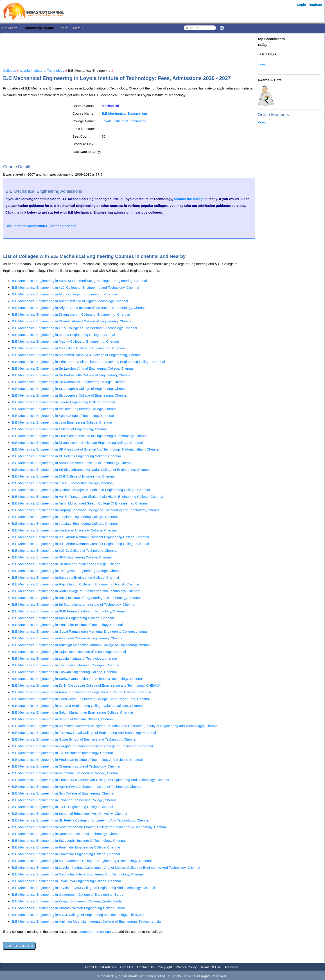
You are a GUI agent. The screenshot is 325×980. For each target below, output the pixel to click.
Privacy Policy (186, 967)
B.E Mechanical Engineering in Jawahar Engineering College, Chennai (65, 800)
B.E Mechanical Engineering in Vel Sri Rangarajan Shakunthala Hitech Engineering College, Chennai (87, 497)
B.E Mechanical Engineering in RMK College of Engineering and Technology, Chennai (76, 591)
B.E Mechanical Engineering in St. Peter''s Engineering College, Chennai (66, 456)
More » (78, 28)
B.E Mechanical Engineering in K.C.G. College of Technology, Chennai (65, 550)
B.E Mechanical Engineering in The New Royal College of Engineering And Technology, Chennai (84, 733)
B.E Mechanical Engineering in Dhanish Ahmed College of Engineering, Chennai (72, 321)
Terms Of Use (211, 967)
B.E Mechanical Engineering (124, 113)
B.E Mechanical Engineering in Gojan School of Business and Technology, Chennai (74, 739)
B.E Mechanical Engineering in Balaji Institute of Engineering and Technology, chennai (76, 598)
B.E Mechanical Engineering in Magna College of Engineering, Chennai (65, 341)
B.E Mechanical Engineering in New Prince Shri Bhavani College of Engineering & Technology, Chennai (89, 827)
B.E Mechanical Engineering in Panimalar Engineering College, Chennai (66, 847)
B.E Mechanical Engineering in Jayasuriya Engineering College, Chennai (66, 881)
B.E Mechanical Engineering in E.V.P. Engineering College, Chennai (63, 483)
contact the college (189, 199)
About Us (126, 967)
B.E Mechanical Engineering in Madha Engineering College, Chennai (63, 335)
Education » (11, 28)
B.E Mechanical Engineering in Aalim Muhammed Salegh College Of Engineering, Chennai (80, 503)
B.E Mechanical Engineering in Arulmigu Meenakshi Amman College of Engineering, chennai (81, 645)
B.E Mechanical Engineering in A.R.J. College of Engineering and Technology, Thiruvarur (78, 915)
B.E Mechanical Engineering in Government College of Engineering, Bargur (68, 894)
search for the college (95, 932)
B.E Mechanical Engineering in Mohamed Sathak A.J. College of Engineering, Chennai (77, 355)
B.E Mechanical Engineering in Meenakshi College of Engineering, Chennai (68, 348)
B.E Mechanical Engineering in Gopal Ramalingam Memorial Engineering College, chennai (80, 631)
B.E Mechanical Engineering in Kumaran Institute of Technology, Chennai (67, 834)
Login (301, 5)
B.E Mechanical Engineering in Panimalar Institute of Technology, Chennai (67, 625)
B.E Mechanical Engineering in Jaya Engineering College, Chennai (62, 422)
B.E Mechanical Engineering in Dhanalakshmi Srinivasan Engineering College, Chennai (77, 443)
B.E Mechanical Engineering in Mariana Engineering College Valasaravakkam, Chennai (77, 706)
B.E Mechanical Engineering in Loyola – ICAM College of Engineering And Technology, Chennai (84, 888)
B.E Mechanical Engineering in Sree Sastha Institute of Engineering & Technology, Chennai (80, 436)
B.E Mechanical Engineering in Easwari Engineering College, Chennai (64, 672)
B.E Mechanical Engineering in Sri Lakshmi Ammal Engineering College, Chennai (73, 368)
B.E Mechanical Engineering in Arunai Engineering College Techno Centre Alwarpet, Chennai (81, 692)
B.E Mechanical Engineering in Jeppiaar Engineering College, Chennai (65, 517)
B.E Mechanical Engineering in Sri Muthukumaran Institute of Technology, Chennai (73, 604)
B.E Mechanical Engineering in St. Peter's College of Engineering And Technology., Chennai (81, 820)
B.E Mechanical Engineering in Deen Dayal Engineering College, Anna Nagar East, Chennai (81, 699)
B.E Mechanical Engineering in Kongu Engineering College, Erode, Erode (67, 901)
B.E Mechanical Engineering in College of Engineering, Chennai (60, 429)
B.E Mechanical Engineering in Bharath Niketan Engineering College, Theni (68, 908)
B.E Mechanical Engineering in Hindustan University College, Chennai (64, 530)
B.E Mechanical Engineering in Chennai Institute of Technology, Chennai (66, 766)
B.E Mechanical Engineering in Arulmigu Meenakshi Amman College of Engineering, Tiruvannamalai (87, 921)
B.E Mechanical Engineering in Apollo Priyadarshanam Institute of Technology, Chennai (77, 787)
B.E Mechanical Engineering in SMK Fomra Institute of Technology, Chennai (69, 611)
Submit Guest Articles (100, 967)
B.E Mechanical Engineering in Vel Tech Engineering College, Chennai (65, 409)
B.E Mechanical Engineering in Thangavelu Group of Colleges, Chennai (65, 665)
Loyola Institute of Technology (42, 70)
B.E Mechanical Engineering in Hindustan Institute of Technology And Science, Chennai (77, 760)
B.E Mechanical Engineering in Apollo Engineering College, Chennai (63, 618)
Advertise (232, 967)
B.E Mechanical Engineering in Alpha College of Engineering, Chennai (64, 294)
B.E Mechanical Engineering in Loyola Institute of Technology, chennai (64, 658)
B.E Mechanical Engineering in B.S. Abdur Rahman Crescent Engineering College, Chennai (80, 537)
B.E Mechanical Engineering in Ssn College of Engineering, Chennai (63, 793)
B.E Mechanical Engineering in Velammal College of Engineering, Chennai (68, 638)
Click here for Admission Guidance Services (41, 226)
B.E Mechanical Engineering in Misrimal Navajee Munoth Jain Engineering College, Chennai (81, 490)
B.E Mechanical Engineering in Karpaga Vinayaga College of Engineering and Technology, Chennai (86, 510)
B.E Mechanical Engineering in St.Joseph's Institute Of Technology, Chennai (69, 840)
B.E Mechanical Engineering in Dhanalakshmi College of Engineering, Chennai (71, 314)
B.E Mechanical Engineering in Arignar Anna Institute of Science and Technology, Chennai (79, 308)
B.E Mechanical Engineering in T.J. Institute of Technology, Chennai (62, 753)
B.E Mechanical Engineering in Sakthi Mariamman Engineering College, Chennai (72, 712)
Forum (64, 28)
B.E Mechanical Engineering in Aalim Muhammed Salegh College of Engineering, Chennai (79, 281)
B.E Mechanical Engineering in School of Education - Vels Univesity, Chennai (70, 814)
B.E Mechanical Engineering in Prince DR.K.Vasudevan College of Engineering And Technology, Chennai (90, 780)
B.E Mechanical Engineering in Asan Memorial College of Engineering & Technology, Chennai (82, 861)
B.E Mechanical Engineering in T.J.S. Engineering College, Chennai (62, 807)
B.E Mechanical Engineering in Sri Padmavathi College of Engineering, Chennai (72, 375)
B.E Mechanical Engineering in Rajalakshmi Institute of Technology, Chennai (69, 652)
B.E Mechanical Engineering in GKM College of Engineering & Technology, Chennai (74, 328)
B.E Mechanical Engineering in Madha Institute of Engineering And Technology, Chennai (78, 874)
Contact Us (145, 967)
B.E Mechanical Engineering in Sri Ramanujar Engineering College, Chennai (69, 382)
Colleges (9, 70)
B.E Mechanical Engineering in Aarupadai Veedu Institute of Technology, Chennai (73, 463)
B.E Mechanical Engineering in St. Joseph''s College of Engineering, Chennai (70, 389)
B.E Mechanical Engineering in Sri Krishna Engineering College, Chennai (67, 564)
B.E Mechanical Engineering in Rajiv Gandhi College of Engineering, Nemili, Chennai (76, 584)
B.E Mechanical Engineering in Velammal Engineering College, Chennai (66, 773)
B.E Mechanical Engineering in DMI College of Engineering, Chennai (63, 476)
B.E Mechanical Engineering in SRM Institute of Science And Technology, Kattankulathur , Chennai (86, 449)
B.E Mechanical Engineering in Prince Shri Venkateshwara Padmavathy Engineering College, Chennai (88, 362)
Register (316, 5)
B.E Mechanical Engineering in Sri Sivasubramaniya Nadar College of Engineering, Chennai (81, 470)
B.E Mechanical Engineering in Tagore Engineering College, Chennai (63, 402)
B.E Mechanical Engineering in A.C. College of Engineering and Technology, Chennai (76, 287)
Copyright (165, 967)
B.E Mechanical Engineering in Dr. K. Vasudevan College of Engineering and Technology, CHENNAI (87, 685)
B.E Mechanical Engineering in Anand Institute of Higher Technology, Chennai (70, 301)
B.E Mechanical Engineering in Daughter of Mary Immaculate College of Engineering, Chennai (82, 746)
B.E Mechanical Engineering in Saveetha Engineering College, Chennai (65, 577)
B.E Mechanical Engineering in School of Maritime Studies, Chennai (63, 719)
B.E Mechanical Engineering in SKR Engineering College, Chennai (62, 557)
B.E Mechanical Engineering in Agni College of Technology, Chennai (63, 416)
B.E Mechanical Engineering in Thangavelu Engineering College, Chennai (67, 571)
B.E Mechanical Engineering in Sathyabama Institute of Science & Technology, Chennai (77, 679)
